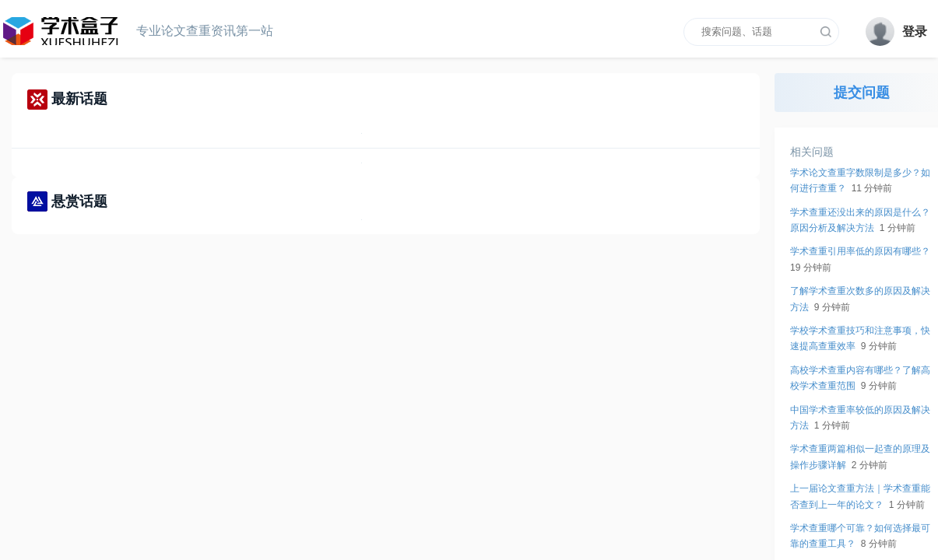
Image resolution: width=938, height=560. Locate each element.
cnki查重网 (66, 31)
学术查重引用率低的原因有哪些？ (860, 251)
